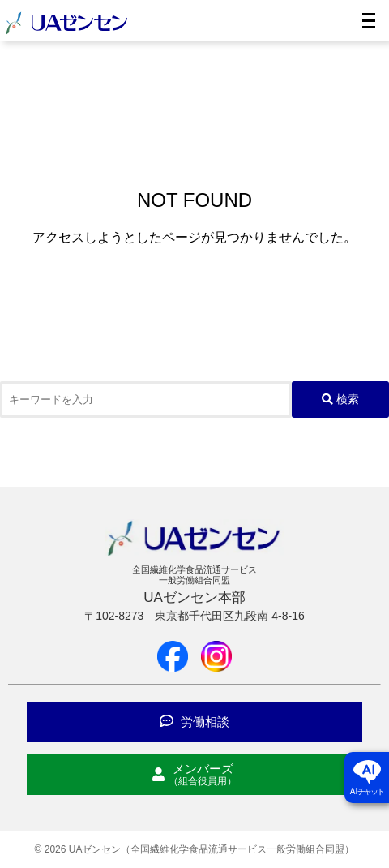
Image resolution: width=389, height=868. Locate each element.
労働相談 (194, 722)
